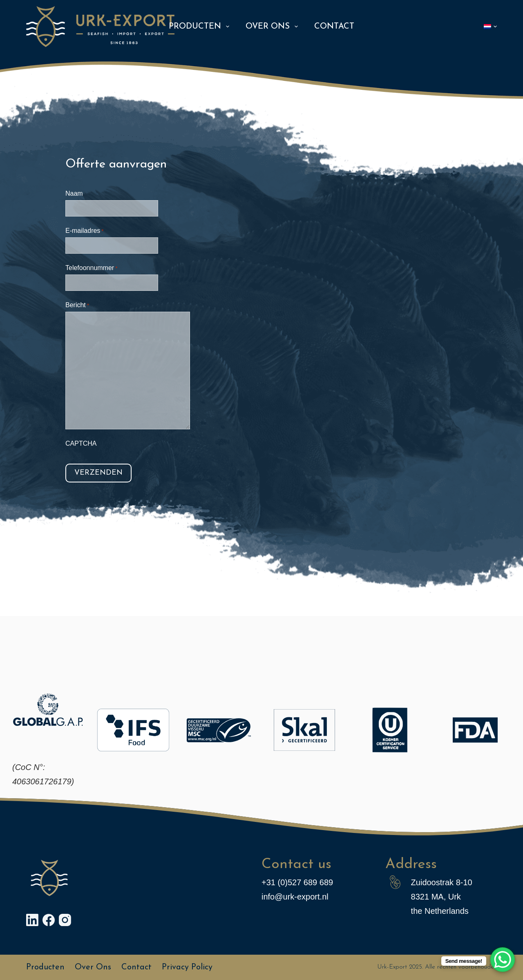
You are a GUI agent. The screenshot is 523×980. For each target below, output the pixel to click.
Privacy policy (187, 967)
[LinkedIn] (32, 920)
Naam (74, 193)
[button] (490, 27)
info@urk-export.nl (295, 897)
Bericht (77, 306)
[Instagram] (65, 920)
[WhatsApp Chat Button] (503, 960)
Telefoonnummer (91, 269)
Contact (334, 27)
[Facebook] (49, 920)
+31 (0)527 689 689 (297, 882)
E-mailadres (85, 231)
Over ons (273, 27)
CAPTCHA (81, 443)
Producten (201, 27)
